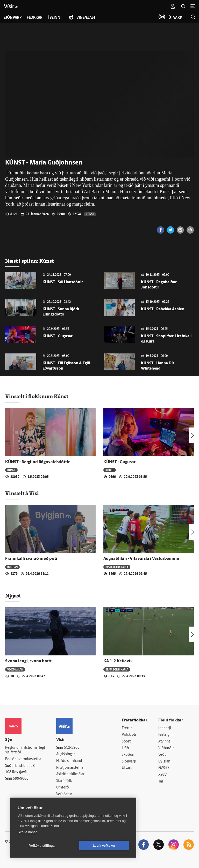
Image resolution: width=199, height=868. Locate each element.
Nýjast (13, 596)
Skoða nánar (27, 832)
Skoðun (128, 755)
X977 (163, 775)
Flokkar (35, 18)
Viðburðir (166, 748)
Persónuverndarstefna (23, 759)
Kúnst (90, 214)
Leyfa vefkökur (104, 846)
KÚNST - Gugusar (58, 336)
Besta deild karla (117, 567)
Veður (163, 755)
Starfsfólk (64, 781)
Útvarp (127, 768)
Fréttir (127, 728)
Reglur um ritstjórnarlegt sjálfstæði (25, 750)
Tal (161, 782)
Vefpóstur (64, 794)
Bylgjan (12, 567)
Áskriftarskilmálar (70, 774)
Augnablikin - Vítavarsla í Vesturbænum (141, 559)
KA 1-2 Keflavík (118, 661)
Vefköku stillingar (43, 846)
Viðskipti (129, 735)
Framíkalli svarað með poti (31, 559)
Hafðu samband (69, 761)
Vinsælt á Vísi (22, 493)
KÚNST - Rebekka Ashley (162, 309)
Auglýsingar (66, 754)
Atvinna (164, 742)
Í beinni (55, 18)
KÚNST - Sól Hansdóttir (63, 282)
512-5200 (72, 748)
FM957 (164, 768)
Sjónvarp (129, 762)
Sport (126, 742)
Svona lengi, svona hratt (28, 661)
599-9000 (21, 779)
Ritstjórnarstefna (70, 768)
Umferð (63, 788)
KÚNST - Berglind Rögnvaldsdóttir (37, 462)
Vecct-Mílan (15, 669)
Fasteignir (166, 735)
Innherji (165, 728)
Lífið (125, 748)
